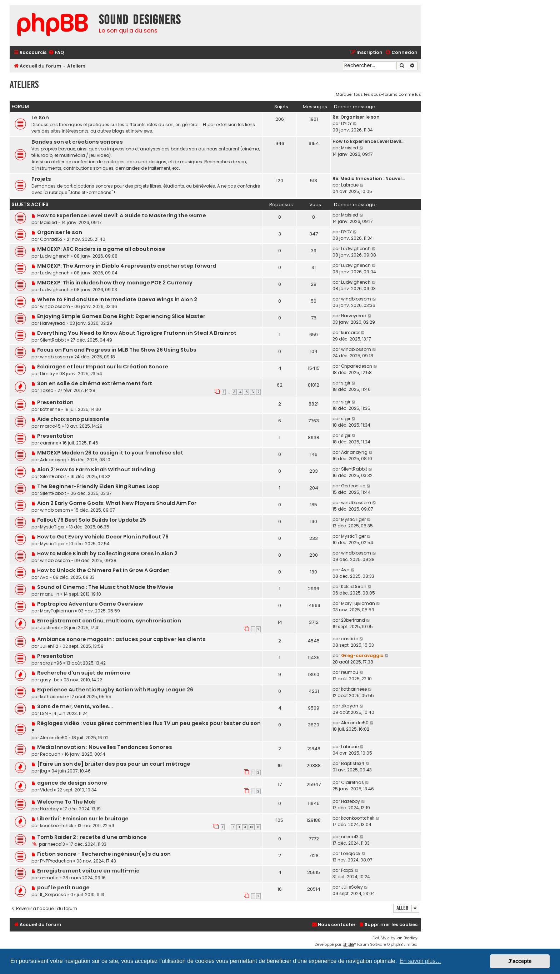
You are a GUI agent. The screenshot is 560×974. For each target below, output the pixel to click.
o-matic (49, 878)
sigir (346, 383)
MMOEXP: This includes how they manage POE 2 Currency (115, 283)
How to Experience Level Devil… (368, 141)
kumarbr (350, 332)
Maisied (350, 148)
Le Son (40, 118)
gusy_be (50, 680)
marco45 (50, 426)
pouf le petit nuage (63, 888)
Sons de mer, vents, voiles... (75, 706)
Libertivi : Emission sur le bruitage (83, 819)
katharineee (53, 697)
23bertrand (353, 620)
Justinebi (50, 628)
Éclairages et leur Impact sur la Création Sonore (103, 367)
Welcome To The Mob (66, 802)
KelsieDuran (354, 587)
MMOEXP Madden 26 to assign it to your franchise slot (110, 453)
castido (350, 639)
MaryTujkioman (57, 611)
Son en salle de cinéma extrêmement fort (95, 383)
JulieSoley (352, 887)
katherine (50, 409)
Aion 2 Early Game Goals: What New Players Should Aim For (117, 503)
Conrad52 (51, 239)
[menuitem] (56, 53)
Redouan (50, 754)
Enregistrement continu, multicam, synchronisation (109, 621)
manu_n (50, 594)
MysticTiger (52, 527)
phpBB (348, 945)
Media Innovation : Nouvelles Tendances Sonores (105, 747)
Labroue (350, 185)
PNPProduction (56, 861)
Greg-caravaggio (362, 655)
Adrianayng (53, 460)
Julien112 (49, 646)
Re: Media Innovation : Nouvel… (369, 178)
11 (258, 827)
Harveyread (53, 323)
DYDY (346, 123)
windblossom (55, 306)
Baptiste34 (353, 763)
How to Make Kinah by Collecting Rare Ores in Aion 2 (107, 553)
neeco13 (56, 844)
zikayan (350, 706)
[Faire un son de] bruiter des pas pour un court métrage (114, 764)
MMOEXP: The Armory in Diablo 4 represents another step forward (127, 266)
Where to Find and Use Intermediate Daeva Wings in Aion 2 (117, 299)
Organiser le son (60, 232)
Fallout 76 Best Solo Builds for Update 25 (92, 520)
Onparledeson (357, 366)
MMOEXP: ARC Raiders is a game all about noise (101, 249)
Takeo (47, 390)
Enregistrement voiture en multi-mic (88, 871)
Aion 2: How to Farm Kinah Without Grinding (96, 469)
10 (252, 827)
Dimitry (47, 374)
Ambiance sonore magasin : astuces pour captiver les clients (121, 639)
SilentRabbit (53, 340)
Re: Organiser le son (356, 117)
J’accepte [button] (520, 961)
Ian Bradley (407, 938)
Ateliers (24, 85)
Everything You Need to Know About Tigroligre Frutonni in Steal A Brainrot (137, 333)
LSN (44, 713)
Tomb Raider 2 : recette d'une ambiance (92, 837)
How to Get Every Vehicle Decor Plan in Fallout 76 (103, 537)
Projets (41, 179)
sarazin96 (51, 663)
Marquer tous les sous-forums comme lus (378, 94)
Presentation (55, 402)
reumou (350, 672)
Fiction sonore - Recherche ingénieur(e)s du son (104, 854)
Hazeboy (49, 809)
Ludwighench (55, 256)
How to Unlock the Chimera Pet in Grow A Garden (103, 570)
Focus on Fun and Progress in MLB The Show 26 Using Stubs (117, 350)
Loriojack (351, 853)
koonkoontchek (57, 826)
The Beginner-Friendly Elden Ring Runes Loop (98, 486)
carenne (49, 443)
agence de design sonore (72, 783)
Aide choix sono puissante (73, 419)
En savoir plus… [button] (421, 961)
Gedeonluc (353, 486)
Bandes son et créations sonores (77, 142)
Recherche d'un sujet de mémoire (84, 673)
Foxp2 (347, 870)
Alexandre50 (54, 738)
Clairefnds (352, 782)
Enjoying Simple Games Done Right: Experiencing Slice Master (121, 316)
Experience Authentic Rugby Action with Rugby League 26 (115, 690)
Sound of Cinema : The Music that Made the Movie (105, 587)
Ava (44, 577)
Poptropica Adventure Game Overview (90, 604)
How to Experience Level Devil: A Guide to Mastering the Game (122, 215)
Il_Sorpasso (53, 895)
